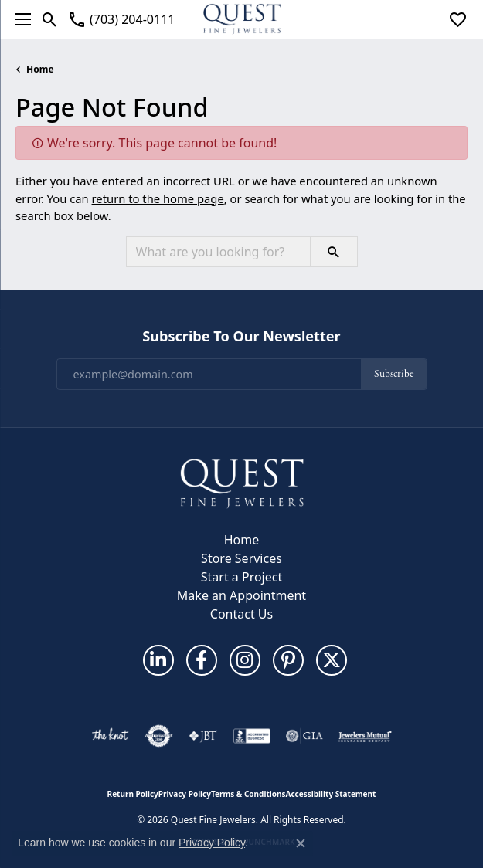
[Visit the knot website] (110, 736)
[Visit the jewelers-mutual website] (365, 736)
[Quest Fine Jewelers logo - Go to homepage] (242, 19)
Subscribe (394, 374)
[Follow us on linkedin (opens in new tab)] (158, 660)
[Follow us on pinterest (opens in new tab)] (288, 660)
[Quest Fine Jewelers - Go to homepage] (242, 483)
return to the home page (158, 198)
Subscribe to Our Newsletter (241, 337)
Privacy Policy (185, 794)
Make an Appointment (241, 595)
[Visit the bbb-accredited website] (252, 736)
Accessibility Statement (331, 794)
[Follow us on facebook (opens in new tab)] (202, 660)
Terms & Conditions (248, 794)
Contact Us (241, 614)
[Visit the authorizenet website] (159, 736)
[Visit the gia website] (304, 736)
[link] (121, 19)
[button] (50, 19)
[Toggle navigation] (19, 19)
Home (40, 69)
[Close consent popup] (301, 843)
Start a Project (241, 577)
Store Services (241, 558)
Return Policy (133, 794)
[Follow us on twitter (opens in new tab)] (332, 660)
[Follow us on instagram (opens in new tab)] (245, 660)
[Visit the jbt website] (203, 736)
